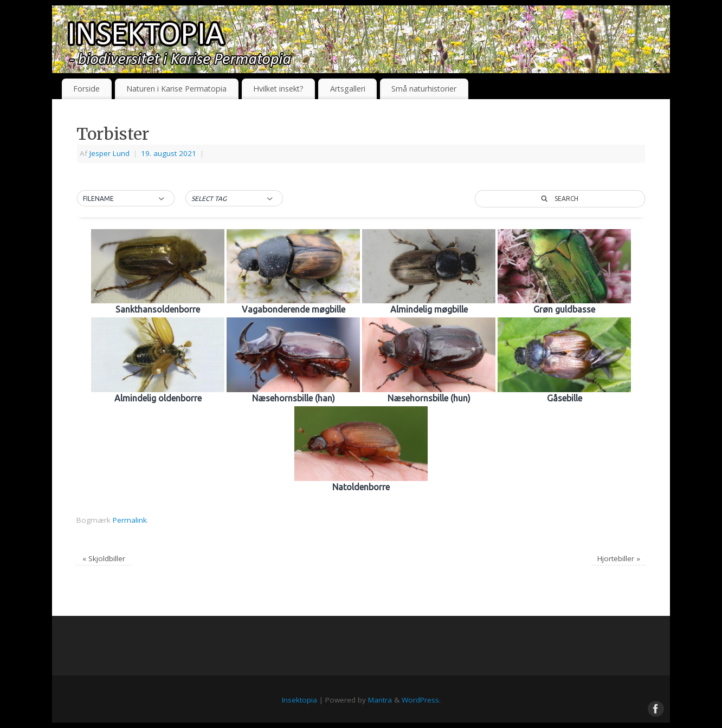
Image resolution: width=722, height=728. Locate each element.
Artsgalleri (348, 89)
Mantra (380, 700)
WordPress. (421, 700)
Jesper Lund (109, 153)
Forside (86, 89)
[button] (126, 199)
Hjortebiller (619, 558)
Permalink (130, 520)
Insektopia (299, 700)
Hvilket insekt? (278, 89)
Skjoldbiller (104, 558)
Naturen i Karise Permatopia (176, 89)
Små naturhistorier (424, 89)
